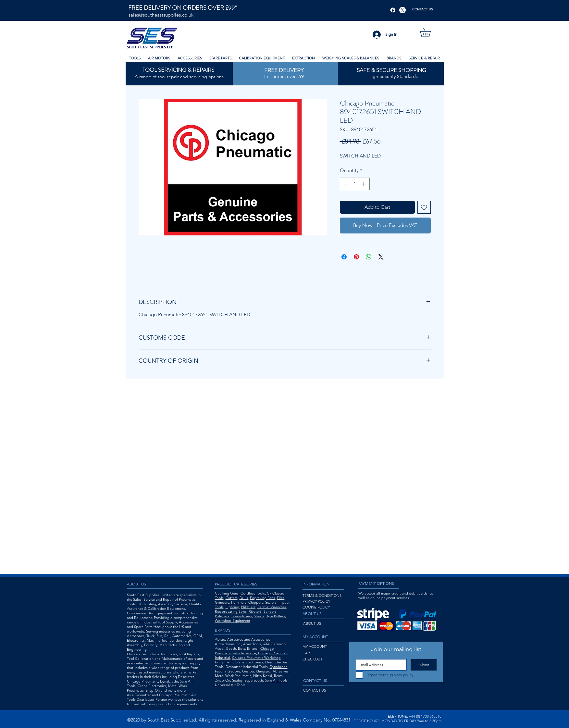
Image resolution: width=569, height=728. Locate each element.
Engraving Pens (262, 598)
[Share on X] (381, 257)
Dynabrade (279, 667)
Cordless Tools (253, 593)
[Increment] (364, 184)
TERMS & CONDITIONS (322, 596)
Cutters (232, 598)
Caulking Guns (227, 593)
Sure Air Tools (276, 680)
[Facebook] (393, 10)
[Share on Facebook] (344, 257)
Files (281, 598)
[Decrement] (345, 184)
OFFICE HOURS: (367, 721)
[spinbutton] (355, 184)
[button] (430, 32)
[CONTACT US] (423, 9)
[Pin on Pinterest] (356, 257)
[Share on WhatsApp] (369, 257)
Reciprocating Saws (231, 611)
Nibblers (248, 607)
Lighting (232, 607)
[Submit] (424, 665)
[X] (402, 10)
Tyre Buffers (276, 616)
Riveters (255, 611)
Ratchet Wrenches (272, 607)
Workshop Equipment (233, 621)
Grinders (222, 602)
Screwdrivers (242, 616)
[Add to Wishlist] (424, 207)
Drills (244, 598)
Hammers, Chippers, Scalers (254, 602)
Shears (259, 616)
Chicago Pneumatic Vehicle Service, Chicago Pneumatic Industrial (252, 653)
